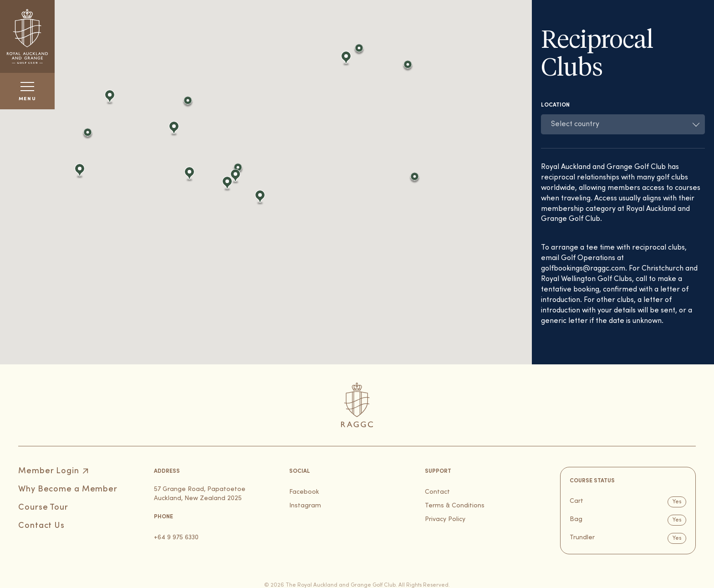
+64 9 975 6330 (176, 538)
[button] (89, 135)
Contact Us (41, 526)
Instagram (305, 506)
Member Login (49, 471)
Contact (437, 492)
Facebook (304, 492)
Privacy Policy (445, 519)
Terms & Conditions (455, 506)
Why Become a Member (68, 489)
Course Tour (43, 508)
